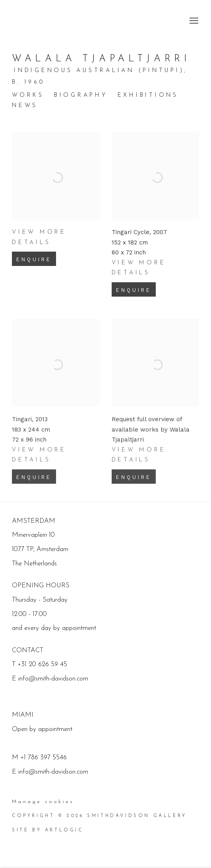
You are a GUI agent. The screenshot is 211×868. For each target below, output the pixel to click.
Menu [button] (193, 21)
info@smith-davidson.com (53, 772)
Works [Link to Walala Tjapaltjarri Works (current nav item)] (28, 95)
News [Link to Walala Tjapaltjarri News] (25, 106)
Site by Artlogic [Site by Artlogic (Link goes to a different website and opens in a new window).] (48, 830)
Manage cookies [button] (43, 802)
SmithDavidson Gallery (60, 21)
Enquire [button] (34, 269)
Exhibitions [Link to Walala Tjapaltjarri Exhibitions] (148, 95)
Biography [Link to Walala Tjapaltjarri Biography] (81, 95)
